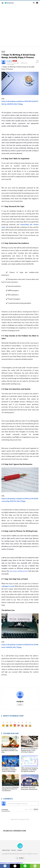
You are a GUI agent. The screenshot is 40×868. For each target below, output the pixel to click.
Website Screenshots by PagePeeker (11, 863)
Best (26, 809)
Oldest (31, 809)
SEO (3, 52)
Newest (36, 809)
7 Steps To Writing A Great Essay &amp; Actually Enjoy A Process (18, 56)
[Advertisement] (20, 27)
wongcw (9, 61)
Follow (20, 704)
